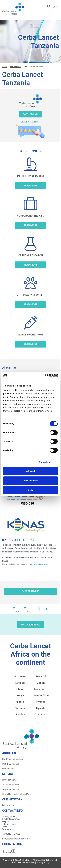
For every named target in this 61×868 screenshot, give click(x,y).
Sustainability (8, 769)
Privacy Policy (43, 862)
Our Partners (31, 591)
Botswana (20, 676)
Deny (31, 490)
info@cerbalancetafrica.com (15, 839)
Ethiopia (20, 683)
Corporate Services (11, 789)
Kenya (20, 695)
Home (5, 67)
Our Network (16, 67)
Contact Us (31, 114)
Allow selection (30, 481)
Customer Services (11, 784)
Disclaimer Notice (26, 862)
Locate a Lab (8, 805)
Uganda (41, 708)
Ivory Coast (41, 689)
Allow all (31, 471)
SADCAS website (40, 564)
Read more (30, 186)
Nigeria (20, 702)
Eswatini (41, 676)
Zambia (20, 714)
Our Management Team (13, 759)
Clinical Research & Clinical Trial (17, 794)
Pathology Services (11, 780)
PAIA (14, 862)
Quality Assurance (10, 764)
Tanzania (20, 708)
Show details (46, 462)
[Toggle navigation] (56, 6)
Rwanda (41, 702)
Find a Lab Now (31, 625)
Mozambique (41, 695)
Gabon (41, 683)
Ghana (20, 689)
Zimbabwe (41, 714)
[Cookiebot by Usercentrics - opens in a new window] (45, 376)
